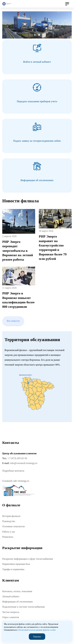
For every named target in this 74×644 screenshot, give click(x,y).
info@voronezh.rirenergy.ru (24, 463)
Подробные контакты (13, 471)
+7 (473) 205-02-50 (17, 458)
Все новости (13, 321)
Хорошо (37, 637)
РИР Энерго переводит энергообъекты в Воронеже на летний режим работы (18, 251)
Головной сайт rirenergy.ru (16, 481)
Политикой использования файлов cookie (37, 630)
